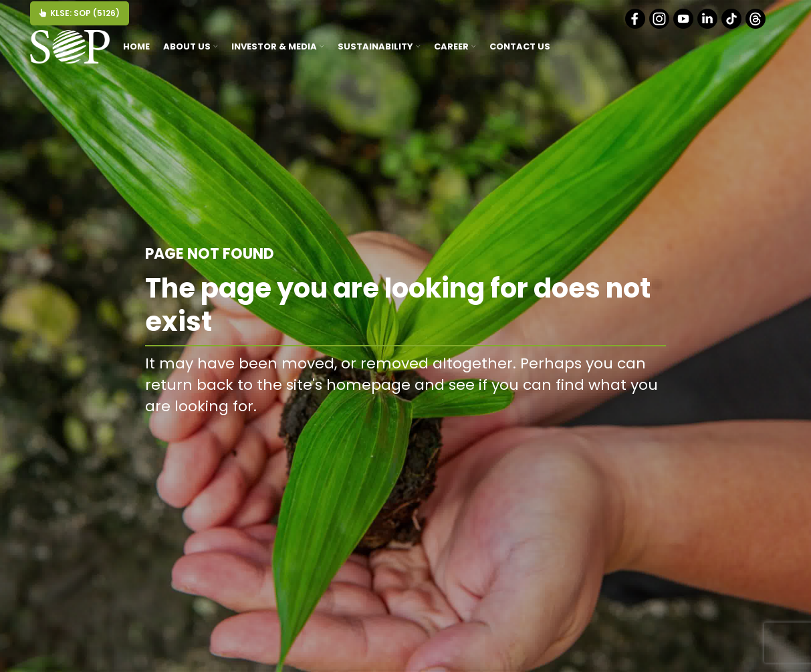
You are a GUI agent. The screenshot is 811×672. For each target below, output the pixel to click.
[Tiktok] (732, 26)
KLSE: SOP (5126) (80, 13)
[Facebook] (636, 26)
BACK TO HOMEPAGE (597, 437)
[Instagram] (660, 26)
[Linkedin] (708, 26)
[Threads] (757, 26)
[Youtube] (684, 26)
